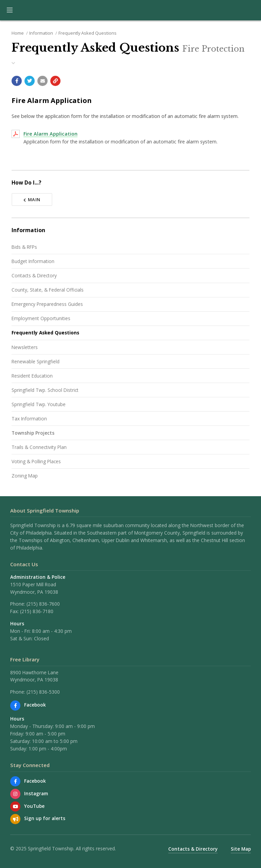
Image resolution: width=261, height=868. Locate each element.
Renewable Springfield (36, 361)
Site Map (241, 849)
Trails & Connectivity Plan (39, 447)
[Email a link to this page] (42, 81)
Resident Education (32, 376)
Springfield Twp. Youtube (39, 404)
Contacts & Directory (34, 275)
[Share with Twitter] (30, 81)
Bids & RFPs (24, 247)
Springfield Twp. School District (45, 390)
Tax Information (29, 419)
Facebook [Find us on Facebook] (35, 705)
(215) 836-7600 (43, 604)
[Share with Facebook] (17, 81)
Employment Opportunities (41, 318)
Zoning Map (25, 476)
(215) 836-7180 (37, 611)
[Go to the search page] (250, 10)
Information (41, 33)
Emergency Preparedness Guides (47, 304)
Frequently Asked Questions (88, 33)
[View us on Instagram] (15, 794)
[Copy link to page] (55, 81)
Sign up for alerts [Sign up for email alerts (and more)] (45, 818)
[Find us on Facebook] (15, 706)
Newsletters (25, 347)
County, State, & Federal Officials (48, 290)
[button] (10, 10)
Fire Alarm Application (50, 134)
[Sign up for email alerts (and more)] (15, 819)
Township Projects (33, 433)
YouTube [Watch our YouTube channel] (34, 806)
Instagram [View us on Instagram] (36, 793)
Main (32, 199)
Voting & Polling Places (36, 461)
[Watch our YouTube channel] (15, 806)
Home (18, 33)
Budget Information (33, 261)
